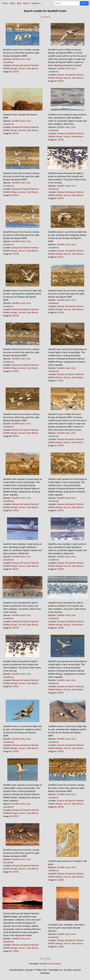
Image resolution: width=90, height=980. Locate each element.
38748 (16, 316)
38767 (16, 816)
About (12, 3)
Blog (19, 3)
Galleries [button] (36, 3)
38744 (16, 195)
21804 (16, 951)
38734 (61, 140)
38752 (16, 436)
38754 (16, 510)
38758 (61, 569)
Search (26, 3)
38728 (16, 72)
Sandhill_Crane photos (50, 964)
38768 (61, 807)
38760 (61, 628)
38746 (16, 254)
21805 (61, 947)
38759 (16, 628)
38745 (61, 198)
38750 (16, 371)
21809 (61, 880)
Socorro (22, 68)
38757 (16, 569)
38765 (61, 751)
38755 (61, 510)
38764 (16, 751)
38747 (61, 257)
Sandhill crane (18, 59)
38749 (61, 313)
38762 (16, 686)
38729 (61, 81)
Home (5, 3)
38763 (61, 693)
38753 (61, 446)
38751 (61, 381)
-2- (43, 17)
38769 (16, 872)
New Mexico (33, 68)
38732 (16, 133)
